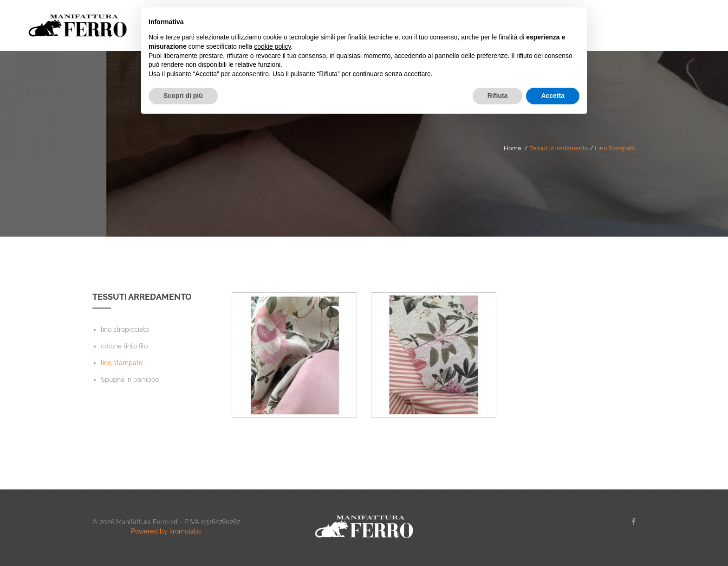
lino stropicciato (125, 329)
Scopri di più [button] (183, 96)
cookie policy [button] (272, 46)
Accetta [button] (553, 96)
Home (513, 148)
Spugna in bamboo (130, 379)
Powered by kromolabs (166, 531)
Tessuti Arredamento (559, 148)
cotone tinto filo (124, 346)
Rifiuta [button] (498, 96)
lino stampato (615, 148)
